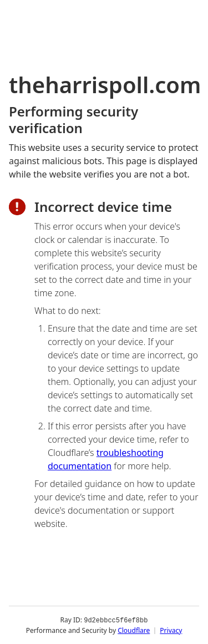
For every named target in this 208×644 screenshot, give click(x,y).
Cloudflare (134, 630)
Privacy (171, 630)
